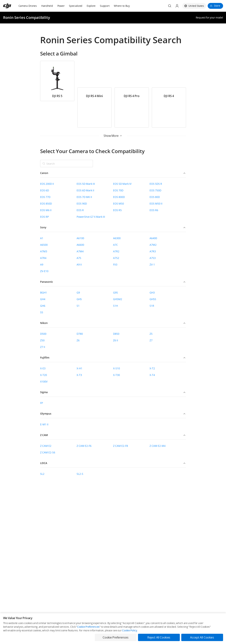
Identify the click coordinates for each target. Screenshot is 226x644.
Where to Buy (122, 6)
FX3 (115, 265)
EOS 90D (82, 204)
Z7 (151, 340)
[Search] (170, 6)
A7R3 (153, 251)
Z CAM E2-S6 (48, 452)
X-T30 (116, 375)
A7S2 (116, 258)
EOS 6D (45, 190)
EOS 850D (46, 204)
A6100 (80, 238)
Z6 (78, 340)
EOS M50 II (156, 204)
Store (217, 6)
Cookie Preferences (88, 627)
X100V (44, 382)
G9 (78, 293)
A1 (42, 238)
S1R (152, 306)
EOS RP (44, 217)
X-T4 (152, 375)
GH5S (153, 299)
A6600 (80, 245)
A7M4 (80, 251)
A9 (42, 265)
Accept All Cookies (202, 637)
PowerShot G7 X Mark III (91, 217)
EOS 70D (118, 190)
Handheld (47, 6)
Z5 (151, 334)
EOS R (80, 210)
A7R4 (43, 258)
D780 (80, 334)
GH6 (43, 306)
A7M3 (44, 251)
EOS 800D (119, 197)
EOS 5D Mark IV (122, 184)
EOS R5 (117, 210)
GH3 (152, 293)
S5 (42, 312)
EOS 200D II (47, 184)
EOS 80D (155, 197)
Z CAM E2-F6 (84, 446)
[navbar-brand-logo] (12, 6)
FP (42, 403)
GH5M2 (118, 299)
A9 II (79, 265)
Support (105, 6)
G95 (115, 293)
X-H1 (79, 368)
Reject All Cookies (159, 637)
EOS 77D (45, 197)
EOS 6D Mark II (85, 190)
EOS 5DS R (156, 184)
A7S (79, 258)
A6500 (44, 245)
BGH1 (44, 293)
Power (61, 6)
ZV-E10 (44, 271)
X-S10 (116, 368)
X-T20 (44, 375)
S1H (115, 306)
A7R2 (116, 251)
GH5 (79, 299)
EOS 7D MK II (84, 197)
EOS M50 (118, 204)
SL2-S (80, 474)
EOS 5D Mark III (86, 184)
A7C (115, 245)
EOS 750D (155, 190)
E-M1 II (44, 424)
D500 (43, 334)
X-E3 (43, 368)
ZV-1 (152, 265)
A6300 (117, 238)
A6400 (153, 238)
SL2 (42, 474)
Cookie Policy (129, 630)
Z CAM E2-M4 (158, 446)
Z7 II (43, 347)
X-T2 (152, 368)
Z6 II (116, 340)
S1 (78, 306)
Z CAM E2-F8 (121, 446)
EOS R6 (154, 210)
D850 (116, 334)
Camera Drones (28, 6)
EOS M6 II (46, 210)
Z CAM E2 (46, 446)
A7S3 (153, 258)
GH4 (43, 299)
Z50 (42, 340)
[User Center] (177, 6)
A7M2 (153, 245)
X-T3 (79, 375)
